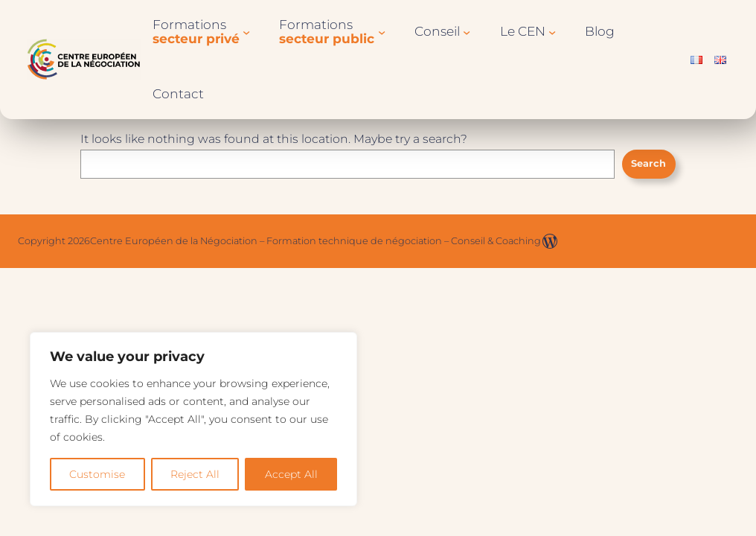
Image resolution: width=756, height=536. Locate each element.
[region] (193, 419)
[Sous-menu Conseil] (467, 32)
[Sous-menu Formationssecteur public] (382, 32)
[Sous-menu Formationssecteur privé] (246, 32)
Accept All (291, 474)
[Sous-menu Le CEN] (552, 32)
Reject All (195, 474)
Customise (97, 474)
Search (648, 163)
